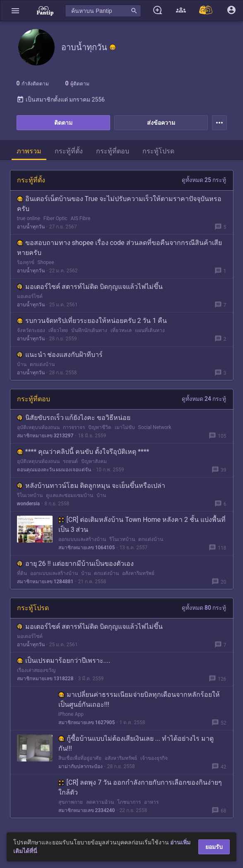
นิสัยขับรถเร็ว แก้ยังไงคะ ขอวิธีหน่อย (74, 418)
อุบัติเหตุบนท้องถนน (38, 427)
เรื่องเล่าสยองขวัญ (36, 670)
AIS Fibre (81, 218)
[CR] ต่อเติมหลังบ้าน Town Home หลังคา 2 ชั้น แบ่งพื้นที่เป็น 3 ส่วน (142, 525)
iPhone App (71, 714)
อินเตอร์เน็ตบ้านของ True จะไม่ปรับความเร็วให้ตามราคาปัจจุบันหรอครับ (119, 204)
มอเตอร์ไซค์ (30, 296)
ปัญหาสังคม (94, 461)
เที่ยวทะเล (121, 330)
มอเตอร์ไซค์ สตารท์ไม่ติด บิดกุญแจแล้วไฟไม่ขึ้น (90, 287)
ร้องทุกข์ (26, 262)
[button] (15, 11)
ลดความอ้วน (100, 802)
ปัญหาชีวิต (100, 427)
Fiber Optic (55, 218)
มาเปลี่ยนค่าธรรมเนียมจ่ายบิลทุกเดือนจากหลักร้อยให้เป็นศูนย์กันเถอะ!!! (139, 699)
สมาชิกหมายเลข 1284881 (45, 582)
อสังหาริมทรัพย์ (138, 573)
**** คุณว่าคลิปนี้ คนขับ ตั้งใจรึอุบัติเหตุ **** (83, 452)
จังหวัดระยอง (31, 330)
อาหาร (151, 802)
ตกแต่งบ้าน (42, 364)
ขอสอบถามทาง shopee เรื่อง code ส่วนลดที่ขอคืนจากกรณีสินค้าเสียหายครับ (119, 248)
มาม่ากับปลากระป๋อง (81, 766)
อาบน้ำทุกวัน (31, 227)
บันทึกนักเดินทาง (89, 330)
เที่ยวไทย (58, 330)
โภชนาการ (129, 802)
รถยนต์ (70, 461)
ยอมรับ (214, 847)
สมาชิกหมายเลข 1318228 (45, 679)
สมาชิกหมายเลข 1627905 (87, 723)
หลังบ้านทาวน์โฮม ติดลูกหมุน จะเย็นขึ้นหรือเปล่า (91, 486)
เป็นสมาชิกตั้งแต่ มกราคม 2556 (61, 99)
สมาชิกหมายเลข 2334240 (87, 810)
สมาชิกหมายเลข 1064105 (87, 548)
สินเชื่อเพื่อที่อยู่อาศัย (80, 758)
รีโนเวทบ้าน (30, 495)
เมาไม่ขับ (125, 427)
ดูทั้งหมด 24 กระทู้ (204, 399)
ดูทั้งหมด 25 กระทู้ (204, 180)
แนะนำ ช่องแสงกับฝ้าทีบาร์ (60, 355)
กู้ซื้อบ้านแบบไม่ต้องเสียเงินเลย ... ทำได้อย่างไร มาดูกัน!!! (136, 743)
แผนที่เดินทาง (150, 330)
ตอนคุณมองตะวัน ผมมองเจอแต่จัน (54, 470)
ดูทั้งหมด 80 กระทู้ (204, 608)
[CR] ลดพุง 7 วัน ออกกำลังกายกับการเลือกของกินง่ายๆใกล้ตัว (140, 787)
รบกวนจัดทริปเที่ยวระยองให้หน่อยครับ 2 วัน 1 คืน (92, 321)
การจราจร (74, 427)
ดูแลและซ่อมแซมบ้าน (70, 495)
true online (29, 218)
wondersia (29, 504)
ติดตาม (63, 123)
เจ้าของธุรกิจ (154, 758)
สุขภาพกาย (71, 802)
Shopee (46, 262)
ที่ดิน (22, 573)
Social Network (155, 427)
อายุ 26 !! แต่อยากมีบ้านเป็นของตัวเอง (75, 564)
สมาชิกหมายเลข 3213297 (45, 436)
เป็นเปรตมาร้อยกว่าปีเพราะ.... (64, 661)
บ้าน (22, 364)
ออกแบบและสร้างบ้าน (82, 539)
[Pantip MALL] (206, 11)
